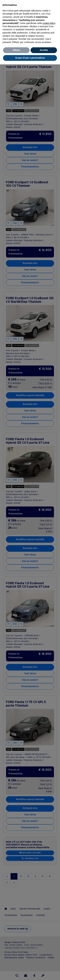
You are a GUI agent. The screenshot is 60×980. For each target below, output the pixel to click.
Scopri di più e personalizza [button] (30, 58)
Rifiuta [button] (16, 50)
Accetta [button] (44, 50)
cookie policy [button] (49, 23)
